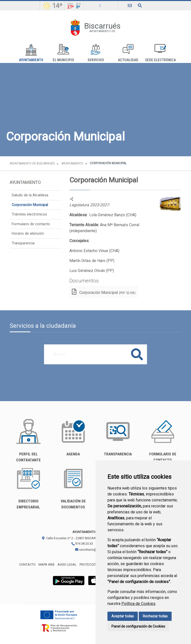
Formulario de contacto (31, 224)
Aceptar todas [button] (123, 616)
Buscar (137, 354)
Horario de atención (28, 234)
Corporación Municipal (30, 205)
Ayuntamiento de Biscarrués (32, 163)
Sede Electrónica (160, 53)
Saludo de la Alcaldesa (30, 195)
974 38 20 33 (82, 544)
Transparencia (23, 243)
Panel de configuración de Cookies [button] (138, 626)
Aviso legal (67, 564)
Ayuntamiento (31, 53)
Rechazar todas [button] (155, 616)
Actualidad (128, 53)
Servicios (96, 53)
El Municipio (63, 53)
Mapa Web (47, 564)
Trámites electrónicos (29, 214)
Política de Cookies (138, 604)
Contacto (27, 564)
